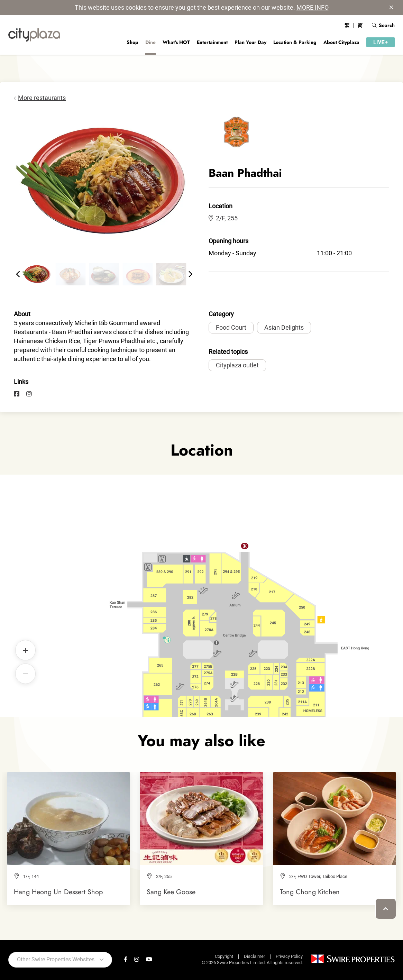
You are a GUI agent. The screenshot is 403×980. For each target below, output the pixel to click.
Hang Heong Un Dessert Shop (58, 892)
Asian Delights (284, 327)
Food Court (231, 327)
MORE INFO (313, 7)
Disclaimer (254, 956)
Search (383, 25)
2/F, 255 (223, 218)
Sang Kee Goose (171, 892)
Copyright (224, 956)
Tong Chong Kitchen (310, 892)
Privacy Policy (289, 956)
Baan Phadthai (177, 584)
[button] (18, 274)
